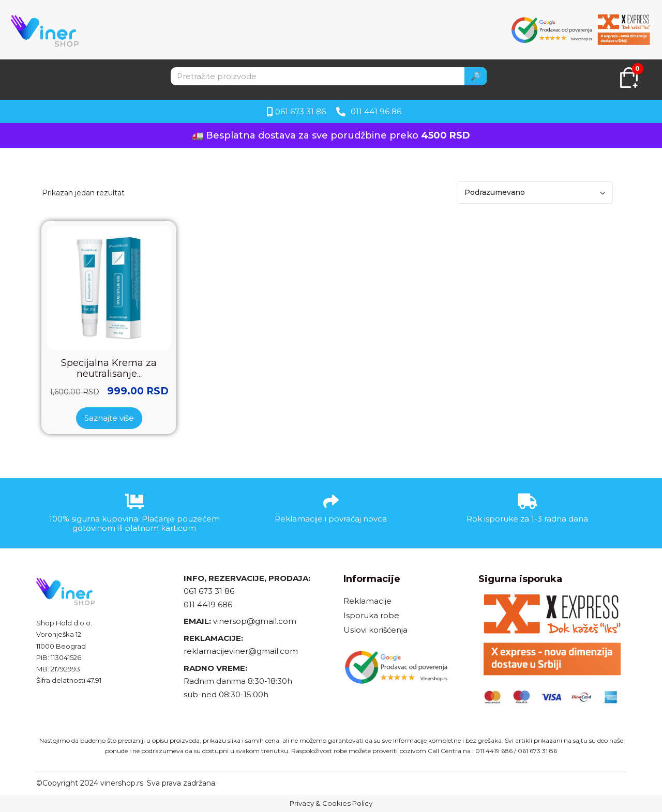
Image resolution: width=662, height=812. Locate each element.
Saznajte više (109, 418)
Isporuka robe (371, 615)
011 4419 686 (208, 604)
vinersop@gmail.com (254, 621)
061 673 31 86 (209, 591)
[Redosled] (535, 193)
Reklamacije (367, 601)
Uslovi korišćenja (375, 630)
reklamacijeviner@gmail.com (241, 651)
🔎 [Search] (476, 76)
